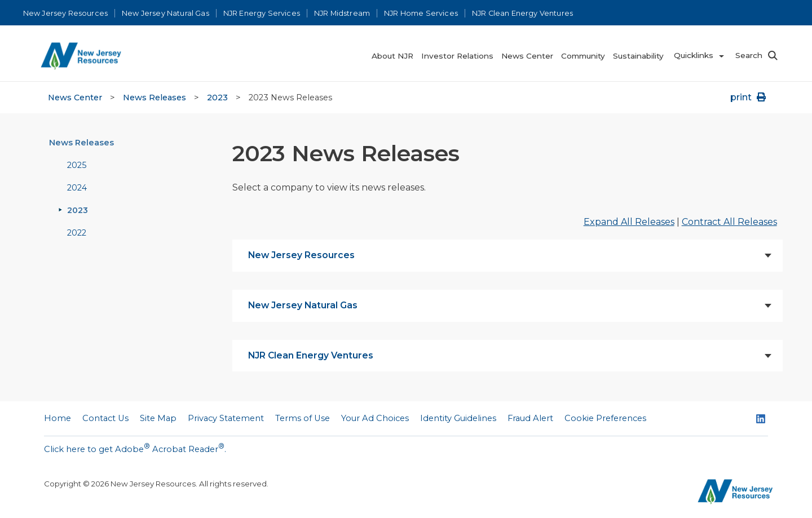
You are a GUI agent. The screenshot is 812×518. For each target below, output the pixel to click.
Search (749, 55)
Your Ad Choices (375, 418)
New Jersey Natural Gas (166, 13)
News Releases (155, 98)
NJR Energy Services (262, 13)
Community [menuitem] (583, 56)
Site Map (158, 418)
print (749, 97)
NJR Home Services (421, 13)
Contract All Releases (729, 222)
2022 (77, 233)
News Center (75, 98)
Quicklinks (694, 55)
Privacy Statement (226, 418)
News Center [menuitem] (527, 56)
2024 (77, 188)
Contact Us (105, 418)
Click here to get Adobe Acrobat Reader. (135, 448)
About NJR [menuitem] (392, 56)
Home (58, 418)
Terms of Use (303, 418)
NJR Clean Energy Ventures (522, 13)
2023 (217, 98)
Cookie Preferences (605, 418)
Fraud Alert (530, 418)
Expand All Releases (629, 222)
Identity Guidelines (458, 418)
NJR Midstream (342, 13)
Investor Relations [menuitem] (457, 56)
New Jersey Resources (65, 13)
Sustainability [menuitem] (638, 56)
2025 (77, 165)
